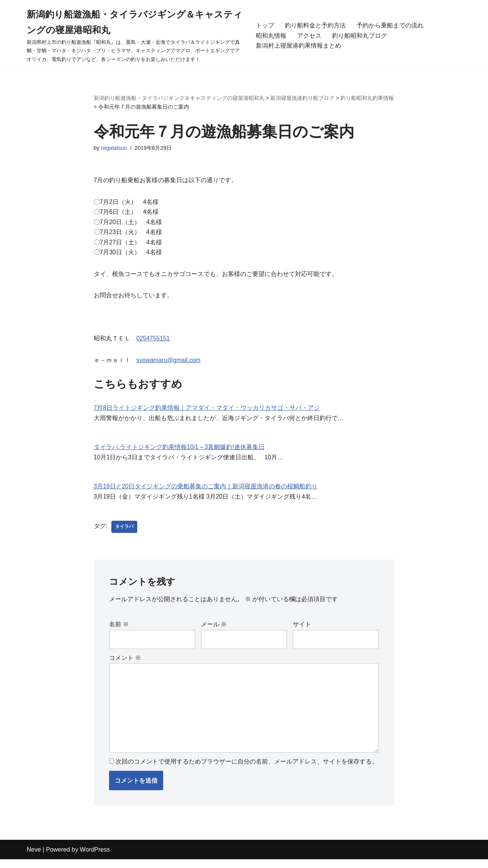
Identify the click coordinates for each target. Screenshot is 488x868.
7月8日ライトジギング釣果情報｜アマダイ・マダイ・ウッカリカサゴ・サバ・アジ (207, 412)
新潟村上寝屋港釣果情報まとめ (299, 46)
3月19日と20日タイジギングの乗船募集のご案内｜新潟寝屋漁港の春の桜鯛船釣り (206, 492)
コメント (125, 664)
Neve (34, 858)
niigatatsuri (114, 148)
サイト (302, 630)
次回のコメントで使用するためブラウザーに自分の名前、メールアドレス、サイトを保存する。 (247, 770)
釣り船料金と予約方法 (315, 25)
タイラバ (124, 532)
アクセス (309, 35)
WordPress (95, 858)
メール (214, 630)
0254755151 (153, 342)
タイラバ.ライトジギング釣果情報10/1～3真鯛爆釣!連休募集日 (179, 452)
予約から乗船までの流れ (390, 25)
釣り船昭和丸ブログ (360, 35)
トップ (265, 25)
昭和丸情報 (271, 35)
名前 (119, 630)
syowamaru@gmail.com (169, 364)
